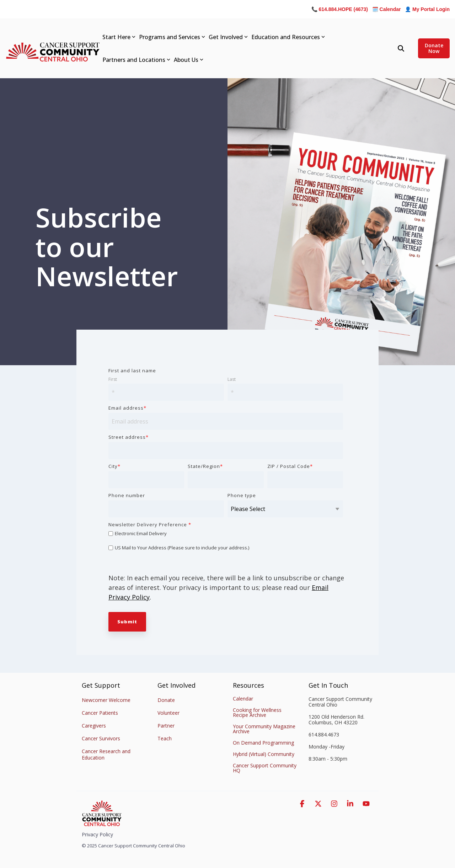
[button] (303, 804)
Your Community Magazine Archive (264, 729)
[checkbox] (226, 541)
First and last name (132, 371)
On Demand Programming (263, 743)
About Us (189, 60)
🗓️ (387, 9)
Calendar (243, 699)
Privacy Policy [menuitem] (97, 834)
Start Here (119, 37)
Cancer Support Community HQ (265, 768)
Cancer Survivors (101, 738)
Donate (166, 700)
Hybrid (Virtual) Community (264, 754)
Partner (166, 726)
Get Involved (228, 37)
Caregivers (94, 726)
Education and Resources (288, 37)
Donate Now (434, 48)
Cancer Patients (100, 713)
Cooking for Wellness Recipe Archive (257, 712)
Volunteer (168, 713)
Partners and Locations (136, 60)
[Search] (401, 48)
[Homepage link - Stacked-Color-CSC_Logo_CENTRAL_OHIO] (102, 823)
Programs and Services (172, 37)
